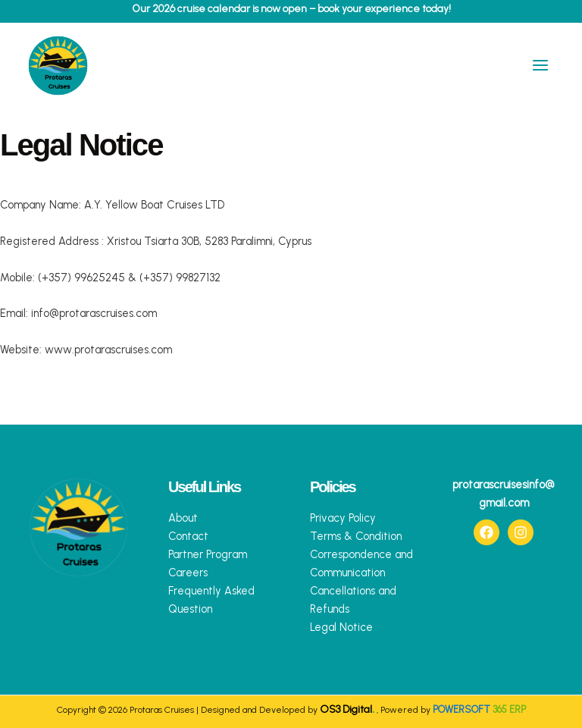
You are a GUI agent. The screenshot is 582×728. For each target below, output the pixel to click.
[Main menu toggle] (540, 70)
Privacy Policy (343, 518)
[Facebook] (487, 532)
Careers (188, 573)
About (183, 518)
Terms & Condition (356, 536)
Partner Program (208, 554)
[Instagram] (521, 532)
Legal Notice (341, 627)
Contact (188, 536)
